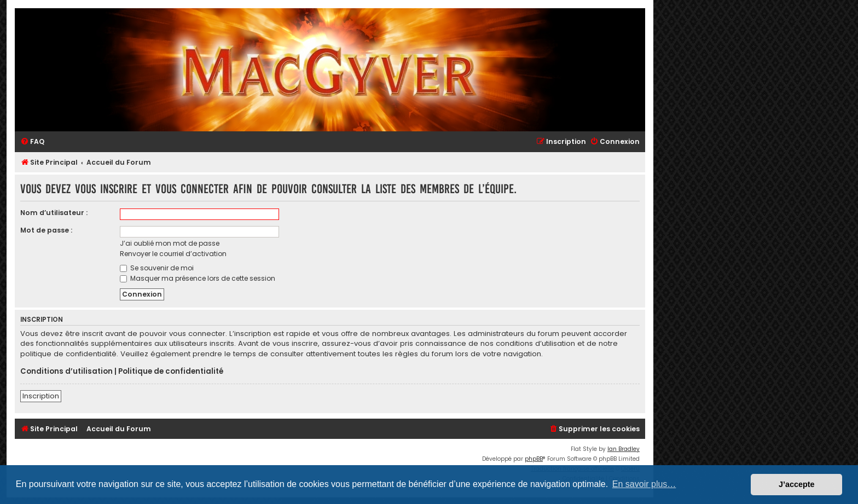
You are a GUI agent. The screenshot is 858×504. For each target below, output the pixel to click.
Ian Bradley (624, 449)
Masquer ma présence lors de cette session (198, 278)
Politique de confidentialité (171, 372)
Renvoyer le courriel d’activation (173, 254)
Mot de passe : (46, 230)
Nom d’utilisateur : (54, 213)
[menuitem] (32, 142)
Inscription (41, 396)
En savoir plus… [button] (644, 484)
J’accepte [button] (797, 484)
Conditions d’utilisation (66, 372)
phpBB (534, 459)
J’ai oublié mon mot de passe (170, 243)
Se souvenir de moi (157, 268)
